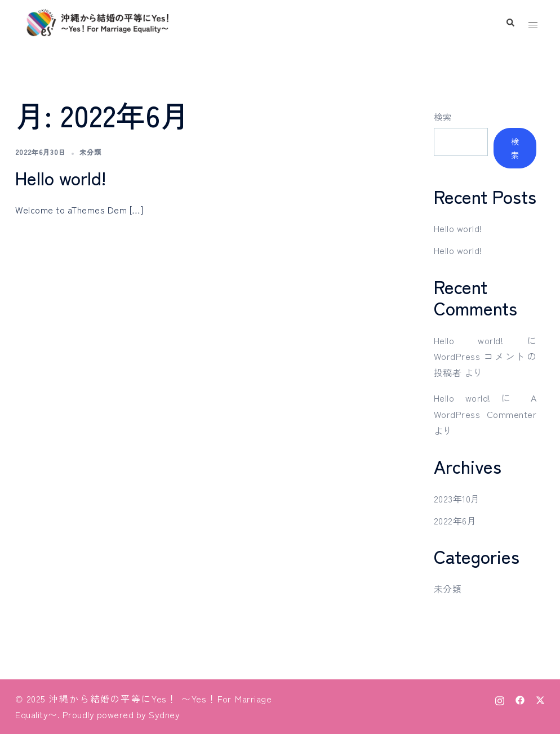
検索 (443, 117)
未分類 (90, 152)
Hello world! (61, 177)
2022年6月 (455, 521)
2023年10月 (457, 499)
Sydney (164, 714)
